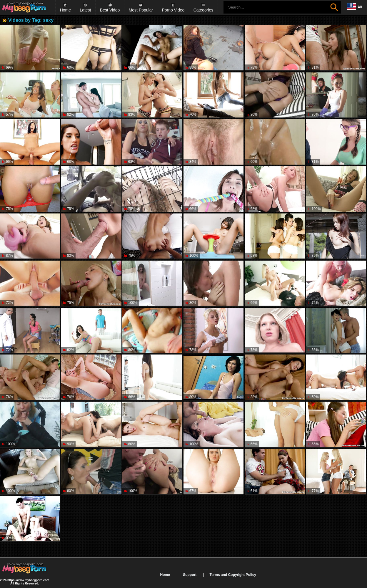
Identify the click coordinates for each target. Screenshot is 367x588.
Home (65, 10)
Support (190, 575)
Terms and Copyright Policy (233, 575)
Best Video (110, 10)
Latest (85, 10)
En (354, 7)
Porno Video (173, 10)
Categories (203, 10)
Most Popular (141, 10)
